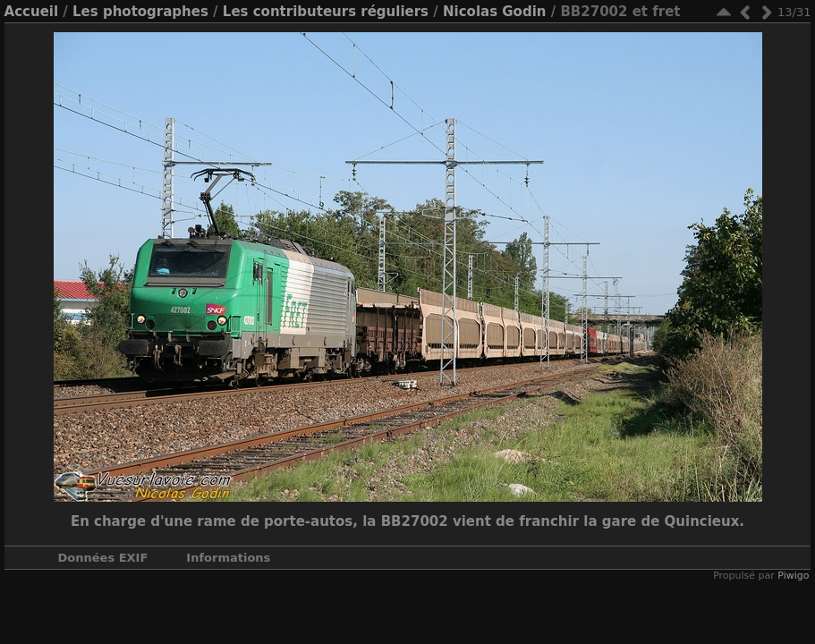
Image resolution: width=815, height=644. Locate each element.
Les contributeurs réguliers (326, 12)
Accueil (32, 12)
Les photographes (140, 12)
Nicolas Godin (494, 12)
